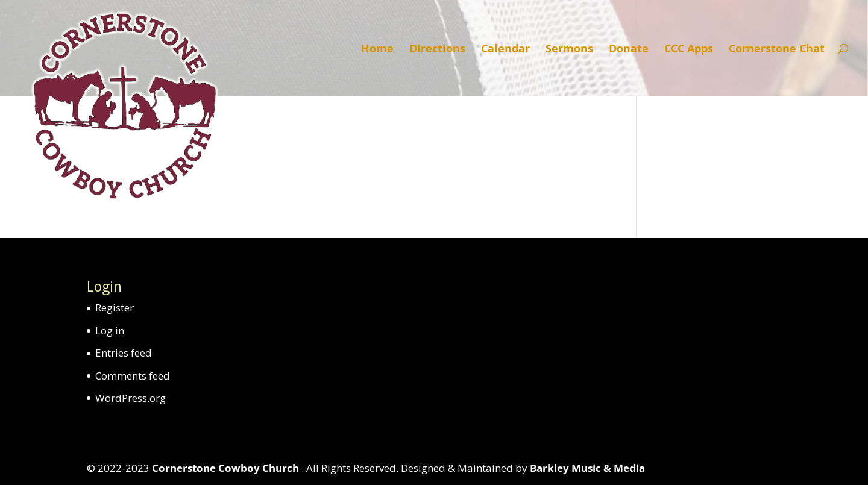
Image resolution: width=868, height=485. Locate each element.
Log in (110, 330)
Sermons (569, 50)
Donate (629, 50)
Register (115, 308)
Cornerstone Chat (777, 50)
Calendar (505, 50)
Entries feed (124, 353)
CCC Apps (689, 50)
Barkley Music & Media (587, 468)
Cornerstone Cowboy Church (227, 468)
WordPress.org (131, 398)
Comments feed (133, 376)
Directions (437, 50)
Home (377, 50)
